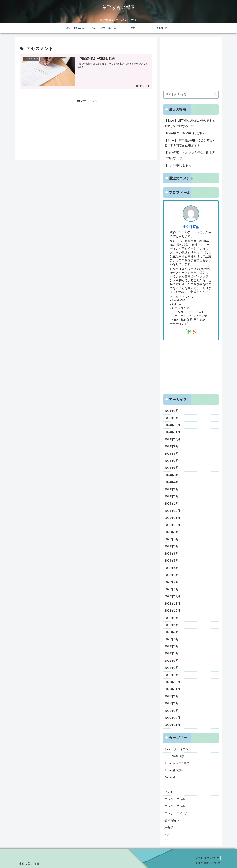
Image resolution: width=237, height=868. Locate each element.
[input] (191, 95)
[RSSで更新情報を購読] (194, 331)
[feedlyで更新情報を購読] (188, 331)
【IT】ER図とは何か (178, 165)
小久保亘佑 (191, 227)
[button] (215, 95)
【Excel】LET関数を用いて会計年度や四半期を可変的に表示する (190, 143)
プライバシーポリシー (207, 858)
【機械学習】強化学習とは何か (185, 133)
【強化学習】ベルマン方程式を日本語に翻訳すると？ (190, 155)
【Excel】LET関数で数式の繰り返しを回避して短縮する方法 (190, 123)
